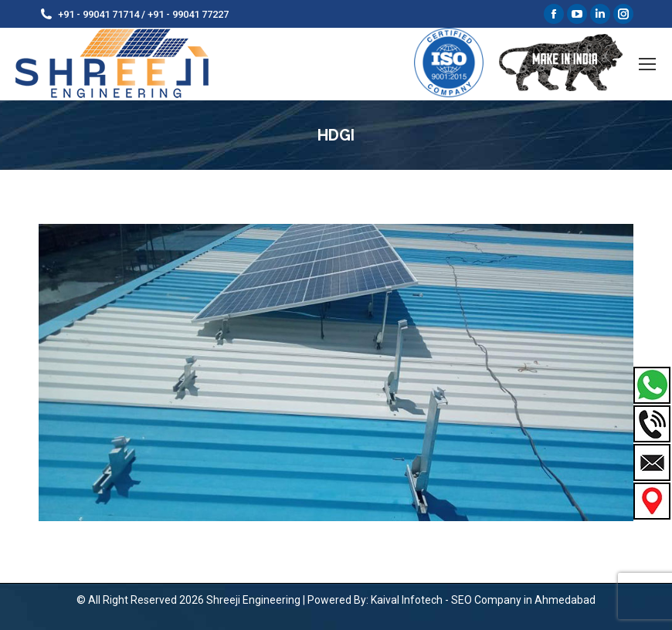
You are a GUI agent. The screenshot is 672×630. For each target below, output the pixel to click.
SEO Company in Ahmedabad (523, 600)
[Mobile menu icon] (647, 64)
